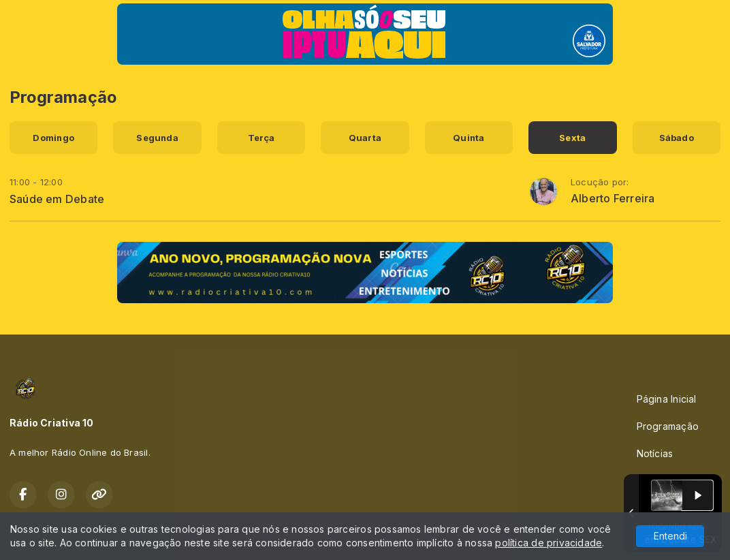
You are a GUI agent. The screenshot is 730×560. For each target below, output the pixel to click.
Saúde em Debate (57, 199)
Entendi (670, 536)
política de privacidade (549, 543)
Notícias (655, 453)
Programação (668, 426)
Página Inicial (667, 399)
